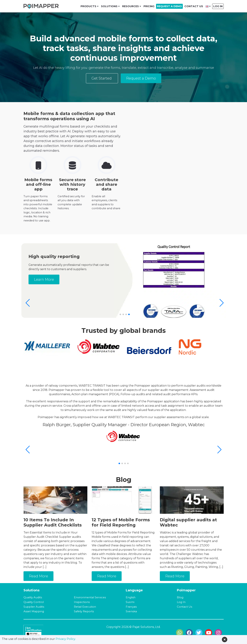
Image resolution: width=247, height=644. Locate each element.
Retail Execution (85, 607)
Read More (38, 576)
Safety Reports (84, 611)
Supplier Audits (34, 607)
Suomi (130, 602)
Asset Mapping (34, 611)
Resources (130, 6)
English (131, 597)
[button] (222, 303)
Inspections (82, 602)
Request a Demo (169, 6)
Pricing (149, 6)
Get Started (102, 78)
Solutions (109, 6)
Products (88, 6)
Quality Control (34, 602)
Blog (180, 597)
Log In (218, 6)
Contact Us (194, 6)
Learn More (111, 279)
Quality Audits (33, 597)
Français (131, 607)
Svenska (131, 611)
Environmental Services (90, 597)
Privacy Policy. (66, 639)
